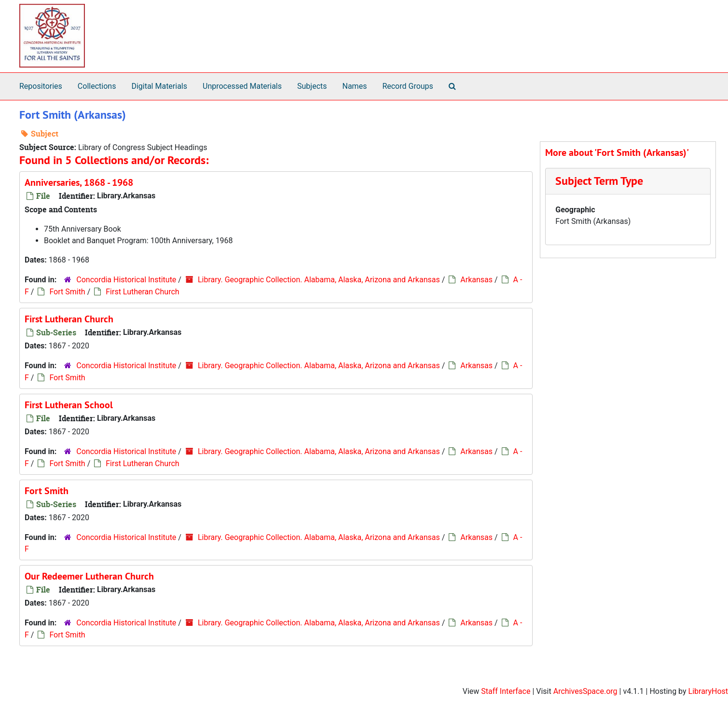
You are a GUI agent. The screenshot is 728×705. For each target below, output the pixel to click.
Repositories (41, 86)
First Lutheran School (69, 405)
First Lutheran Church (142, 292)
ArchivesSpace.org (585, 691)
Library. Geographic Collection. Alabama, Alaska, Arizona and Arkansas (319, 280)
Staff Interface (506, 691)
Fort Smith (67, 292)
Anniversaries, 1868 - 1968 (79, 182)
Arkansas (476, 280)
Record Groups (407, 86)
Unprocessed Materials (242, 86)
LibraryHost (708, 691)
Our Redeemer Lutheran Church (89, 576)
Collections (97, 86)
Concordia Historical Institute (126, 280)
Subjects (312, 86)
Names (355, 86)
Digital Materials (159, 86)
